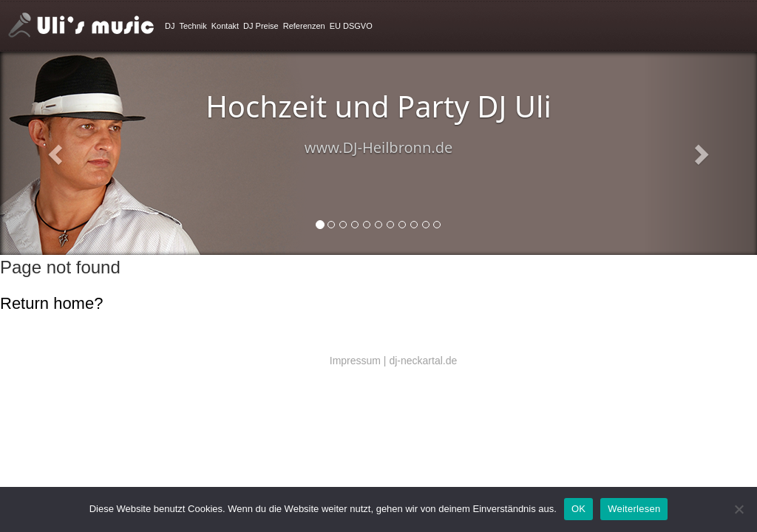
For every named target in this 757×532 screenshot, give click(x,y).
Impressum (355, 361)
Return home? (51, 303)
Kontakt (225, 26)
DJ (170, 26)
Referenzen (304, 26)
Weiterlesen (634, 509)
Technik (193, 26)
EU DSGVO (351, 26)
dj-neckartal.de (423, 361)
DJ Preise (261, 26)
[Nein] (739, 509)
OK (578, 509)
